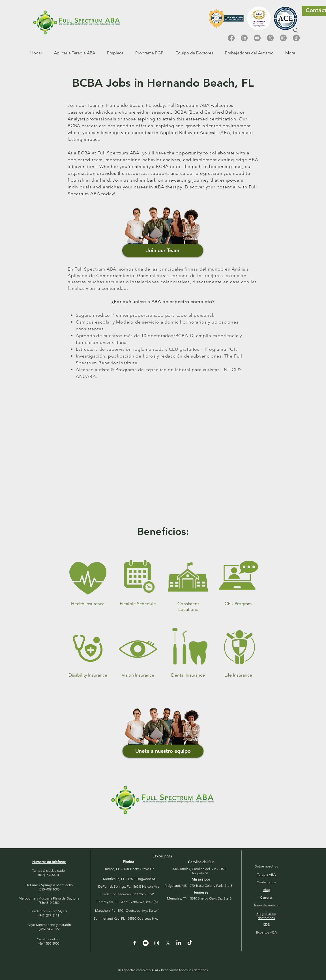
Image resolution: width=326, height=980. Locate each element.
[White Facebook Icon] (135, 943)
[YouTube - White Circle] (146, 943)
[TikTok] (296, 38)
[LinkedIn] (244, 38)
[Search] (296, 30)
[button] (115, 53)
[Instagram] (283, 38)
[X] (270, 38)
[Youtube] (257, 38)
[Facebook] (231, 38)
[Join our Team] (163, 250)
